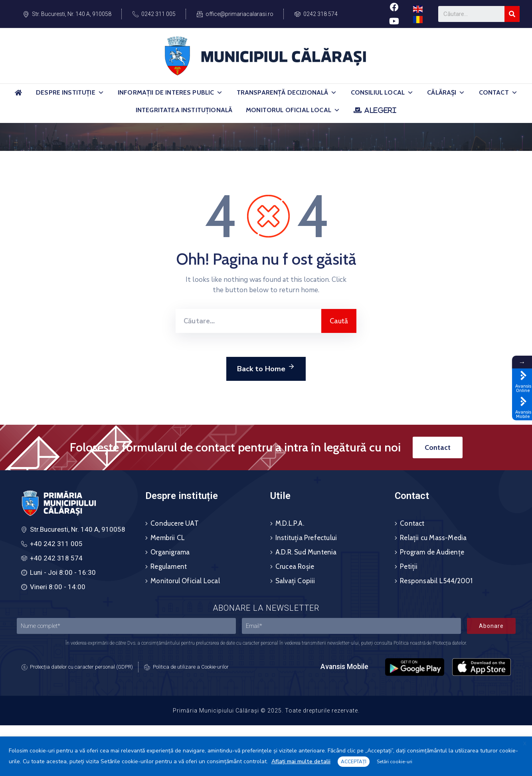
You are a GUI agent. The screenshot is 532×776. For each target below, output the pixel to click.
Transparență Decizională (287, 93)
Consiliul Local (382, 93)
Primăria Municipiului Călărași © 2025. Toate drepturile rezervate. (266, 711)
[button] (101, 93)
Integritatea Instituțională (184, 110)
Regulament (169, 566)
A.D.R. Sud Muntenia (306, 552)
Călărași (446, 93)
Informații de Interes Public (170, 93)
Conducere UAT (175, 523)
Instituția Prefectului (306, 538)
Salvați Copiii (295, 581)
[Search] (512, 14)
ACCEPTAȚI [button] (354, 762)
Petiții (409, 566)
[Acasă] (18, 96)
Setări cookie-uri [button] (395, 762)
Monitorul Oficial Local (293, 110)
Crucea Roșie (295, 566)
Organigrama (170, 552)
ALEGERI (380, 110)
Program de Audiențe (432, 552)
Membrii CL (168, 538)
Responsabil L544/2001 (436, 581)
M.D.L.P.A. (290, 523)
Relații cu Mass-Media (433, 538)
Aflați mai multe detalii (301, 761)
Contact (498, 93)
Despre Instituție (70, 93)
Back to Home (266, 368)
